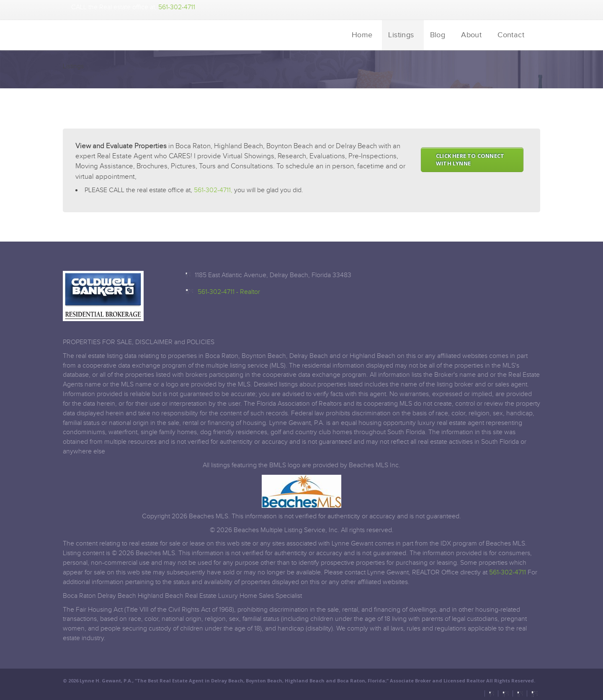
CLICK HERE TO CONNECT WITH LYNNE (470, 160)
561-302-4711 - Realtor (229, 292)
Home (362, 35)
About (471, 35)
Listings (401, 35)
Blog (438, 35)
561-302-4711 (177, 7)
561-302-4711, (213, 190)
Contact (511, 35)
